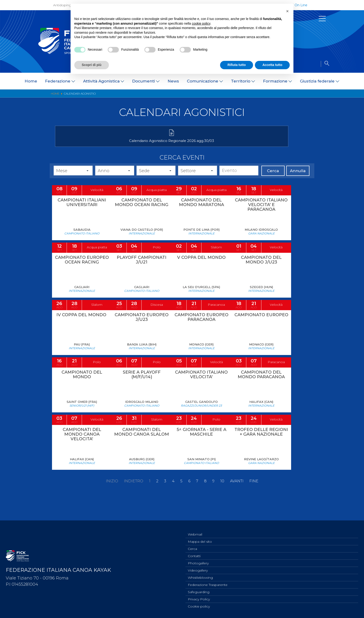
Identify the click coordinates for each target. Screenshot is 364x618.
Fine (254, 503)
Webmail (195, 529)
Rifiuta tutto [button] (237, 65)
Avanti (237, 503)
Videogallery (198, 568)
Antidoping (62, 5)
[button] (287, 11)
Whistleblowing (200, 575)
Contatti (194, 552)
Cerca (273, 178)
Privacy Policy (199, 598)
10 (222, 503)
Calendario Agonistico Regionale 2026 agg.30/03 (96, 146)
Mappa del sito (200, 537)
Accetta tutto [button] (272, 65)
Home (31, 81)
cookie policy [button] (201, 23)
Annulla (298, 178)
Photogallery (198, 560)
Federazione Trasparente (208, 583)
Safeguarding (199, 591)
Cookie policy (199, 606)
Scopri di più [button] (92, 65)
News (173, 81)
